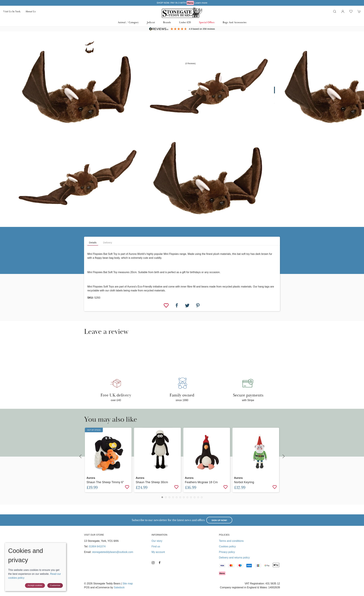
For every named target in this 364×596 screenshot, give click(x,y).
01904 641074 (97, 546)
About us (30, 11)
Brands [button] (167, 22)
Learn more (218, 3)
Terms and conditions (231, 541)
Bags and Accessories (235, 22)
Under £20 (185, 22)
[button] (335, 11)
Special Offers (207, 22)
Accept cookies (35, 585)
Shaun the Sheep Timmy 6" (105, 482)
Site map (128, 584)
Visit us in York (12, 11)
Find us (156, 546)
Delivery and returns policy (234, 558)
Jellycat (151, 22)
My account (158, 552)
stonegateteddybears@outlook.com (113, 552)
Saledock (119, 587)
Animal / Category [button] (128, 22)
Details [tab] (93, 242)
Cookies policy (227, 546)
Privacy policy (227, 552)
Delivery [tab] (107, 242)
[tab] (162, 497)
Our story (157, 541)
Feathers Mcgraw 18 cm (201, 482)
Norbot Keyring (244, 482)
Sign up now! (219, 520)
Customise (55, 585)
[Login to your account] (343, 11)
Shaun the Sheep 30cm (152, 482)
